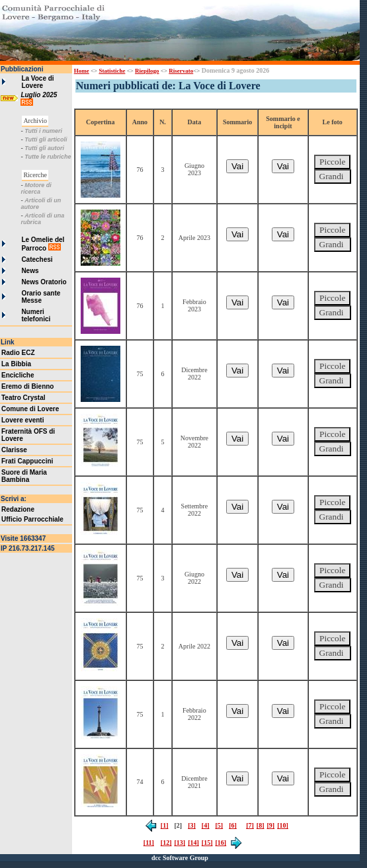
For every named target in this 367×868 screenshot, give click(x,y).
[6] (233, 825)
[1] (165, 825)
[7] (250, 825)
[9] (271, 825)
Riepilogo (147, 71)
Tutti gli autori (44, 148)
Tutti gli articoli (46, 139)
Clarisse (14, 450)
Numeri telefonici (36, 315)
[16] (221, 843)
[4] (206, 825)
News (30, 271)
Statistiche (112, 71)
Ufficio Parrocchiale (32, 519)
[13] (180, 843)
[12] (166, 843)
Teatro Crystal (23, 398)
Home (82, 71)
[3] (192, 825)
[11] (149, 843)
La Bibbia (16, 364)
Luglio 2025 (40, 95)
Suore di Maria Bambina (24, 476)
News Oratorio (44, 282)
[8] (261, 825)
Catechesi (37, 259)
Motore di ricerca (36, 188)
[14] (193, 843)
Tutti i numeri (43, 131)
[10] (283, 825)
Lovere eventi (22, 420)
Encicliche (18, 375)
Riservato (181, 71)
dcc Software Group (180, 858)
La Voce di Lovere (37, 82)
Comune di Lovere (30, 409)
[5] (219, 825)
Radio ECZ (18, 353)
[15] (207, 843)
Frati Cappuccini (27, 461)
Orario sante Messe (41, 297)
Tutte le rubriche (48, 157)
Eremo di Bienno (27, 386)
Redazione (18, 509)
